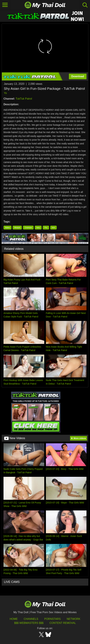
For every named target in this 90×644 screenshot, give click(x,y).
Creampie (28, 228)
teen (53, 228)
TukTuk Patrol (24, 99)
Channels (31, 619)
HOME (14, 619)
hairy (38, 228)
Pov (46, 228)
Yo (5, 93)
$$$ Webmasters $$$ (29, 623)
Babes (7, 228)
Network (74, 619)
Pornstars (52, 619)
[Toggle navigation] (5, 5)
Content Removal (63, 623)
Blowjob (17, 228)
